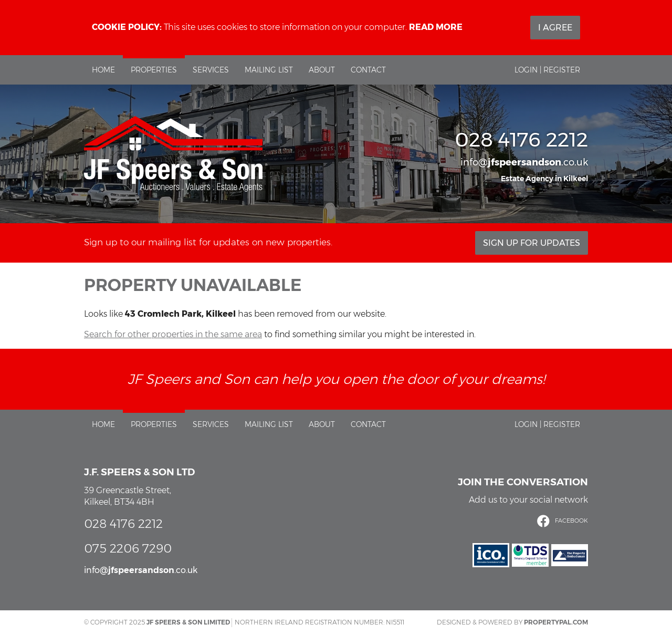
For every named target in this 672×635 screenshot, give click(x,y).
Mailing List (269, 70)
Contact (368, 70)
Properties (154, 70)
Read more (436, 27)
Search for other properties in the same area (173, 334)
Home (103, 70)
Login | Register (547, 70)
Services (211, 70)
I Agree (555, 28)
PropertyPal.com (556, 622)
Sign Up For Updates (532, 243)
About (322, 70)
